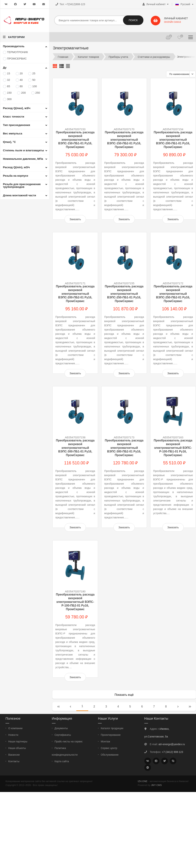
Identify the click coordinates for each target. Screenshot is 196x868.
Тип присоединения (17, 125)
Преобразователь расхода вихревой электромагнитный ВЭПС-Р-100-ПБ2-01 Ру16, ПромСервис (75, 602)
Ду (5, 67)
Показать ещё (124, 695)
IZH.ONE (143, 781)
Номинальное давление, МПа (23, 159)
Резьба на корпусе (16, 176)
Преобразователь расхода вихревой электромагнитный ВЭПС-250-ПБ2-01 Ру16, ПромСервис (173, 294)
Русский (183, 4)
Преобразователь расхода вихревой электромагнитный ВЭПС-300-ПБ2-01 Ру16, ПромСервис (124, 448)
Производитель (14, 46)
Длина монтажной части (19, 195)
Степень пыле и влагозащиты (23, 150)
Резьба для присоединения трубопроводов (22, 185)
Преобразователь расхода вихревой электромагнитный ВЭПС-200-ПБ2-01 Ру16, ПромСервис (75, 294)
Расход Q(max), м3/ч (17, 108)
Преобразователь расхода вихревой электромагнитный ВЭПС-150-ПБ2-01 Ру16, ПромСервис (124, 140)
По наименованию (180, 74)
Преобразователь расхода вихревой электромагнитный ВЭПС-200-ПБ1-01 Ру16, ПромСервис (173, 140)
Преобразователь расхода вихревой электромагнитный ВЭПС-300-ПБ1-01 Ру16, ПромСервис (75, 448)
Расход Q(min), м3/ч (16, 167)
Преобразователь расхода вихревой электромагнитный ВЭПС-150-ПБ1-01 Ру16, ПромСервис (75, 140)
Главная (63, 57)
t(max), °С (9, 142)
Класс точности (14, 117)
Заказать (75, 219)
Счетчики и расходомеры (154, 57)
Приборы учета (118, 57)
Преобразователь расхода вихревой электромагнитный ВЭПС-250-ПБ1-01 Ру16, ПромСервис (124, 294)
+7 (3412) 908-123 (172, 752)
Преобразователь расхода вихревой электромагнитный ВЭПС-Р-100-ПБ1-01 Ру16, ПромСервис (173, 448)
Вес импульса (13, 133)
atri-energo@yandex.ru (172, 744)
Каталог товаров (89, 57)
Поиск (133, 20)
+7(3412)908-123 (75, 4)
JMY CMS (156, 785)
